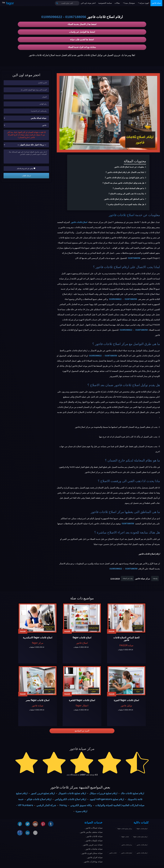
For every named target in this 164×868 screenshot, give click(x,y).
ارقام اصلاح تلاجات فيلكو (39, 799)
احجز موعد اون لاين (88, 3)
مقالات (117, 3)
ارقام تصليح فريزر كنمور (43, 793)
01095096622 (52, 17)
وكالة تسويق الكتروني (81, 805)
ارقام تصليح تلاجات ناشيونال (72, 793)
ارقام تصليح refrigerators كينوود (107, 799)
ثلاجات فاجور (113, 853)
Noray (63, 805)
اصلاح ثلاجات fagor (142, 829)
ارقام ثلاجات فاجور (142, 845)
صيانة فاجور (156, 3)
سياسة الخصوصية (105, 3)
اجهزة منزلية (144, 3)
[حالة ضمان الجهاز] (26, 145)
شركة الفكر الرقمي (46, 805)
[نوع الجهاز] (26, 118)
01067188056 (76, 17)
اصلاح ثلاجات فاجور (122, 215)
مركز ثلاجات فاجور (127, 845)
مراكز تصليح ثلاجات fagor (125, 829)
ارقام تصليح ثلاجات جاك (132, 793)
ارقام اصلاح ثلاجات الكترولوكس (70, 799)
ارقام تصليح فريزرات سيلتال (103, 793)
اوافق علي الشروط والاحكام (26, 168)
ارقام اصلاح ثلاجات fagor (140, 837)
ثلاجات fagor (125, 837)
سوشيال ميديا (129, 3)
